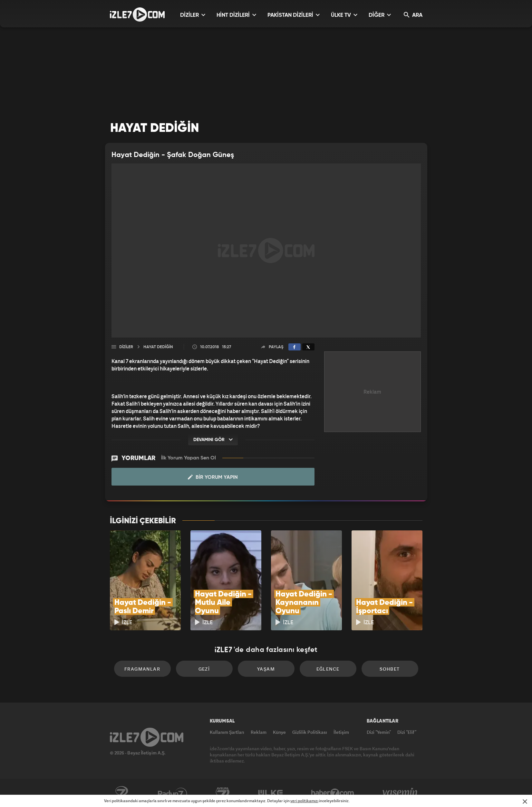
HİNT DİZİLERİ (236, 15)
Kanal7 (121, 793)
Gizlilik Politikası (310, 732)
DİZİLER (193, 15)
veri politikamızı (304, 801)
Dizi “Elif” (407, 732)
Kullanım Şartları (227, 732)
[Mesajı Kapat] (525, 802)
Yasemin (401, 793)
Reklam (259, 732)
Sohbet (390, 669)
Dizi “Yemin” (379, 732)
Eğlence (328, 669)
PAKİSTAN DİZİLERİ (294, 15)
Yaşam (266, 669)
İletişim (341, 732)
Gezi (204, 669)
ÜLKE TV (344, 15)
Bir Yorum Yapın (213, 477)
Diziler (126, 347)
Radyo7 (173, 793)
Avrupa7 (223, 793)
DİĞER (380, 15)
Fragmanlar (142, 669)
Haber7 (333, 793)
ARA (413, 15)
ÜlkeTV (271, 793)
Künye (279, 732)
